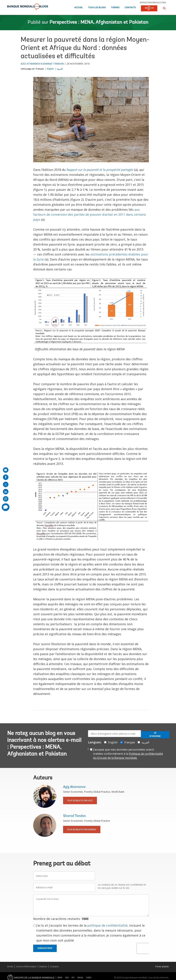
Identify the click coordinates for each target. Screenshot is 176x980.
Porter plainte (162, 967)
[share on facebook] (6, 477)
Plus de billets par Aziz (80, 800)
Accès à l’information (26, 967)
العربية (60, 69)
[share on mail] (6, 470)
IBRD (60, 978)
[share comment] (6, 507)
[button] (164, 8)
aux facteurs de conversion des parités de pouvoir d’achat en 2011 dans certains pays (90, 214)
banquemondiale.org (153, 2)
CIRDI (89, 978)
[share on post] (6, 484)
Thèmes (115, 8)
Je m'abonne (155, 735)
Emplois (43, 967)
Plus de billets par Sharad (82, 829)
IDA (67, 978)
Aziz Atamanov (31, 64)
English (50, 69)
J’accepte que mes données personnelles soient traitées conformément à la (128, 754)
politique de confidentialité (107, 925)
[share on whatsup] (6, 499)
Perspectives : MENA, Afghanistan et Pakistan (99, 22)
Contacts (130, 8)
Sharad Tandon (53, 64)
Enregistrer (45, 948)
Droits (10, 967)
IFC (73, 978)
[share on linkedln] (6, 492)
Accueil (79, 8)
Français (40, 69)
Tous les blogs (97, 8)
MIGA (80, 978)
